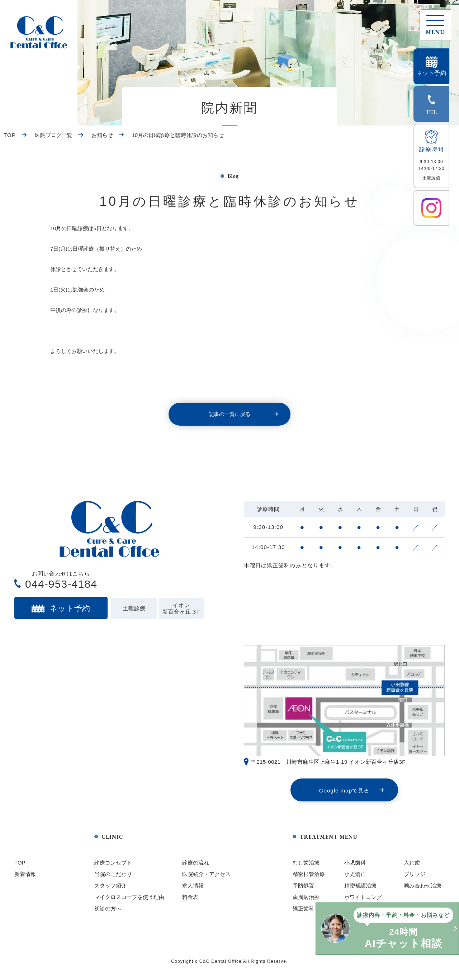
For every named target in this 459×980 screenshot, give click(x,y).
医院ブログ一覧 (54, 135)
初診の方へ (108, 908)
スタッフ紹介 (110, 886)
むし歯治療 (306, 863)
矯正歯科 (303, 908)
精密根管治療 (309, 874)
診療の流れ (196, 863)
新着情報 (25, 874)
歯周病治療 (306, 897)
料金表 (190, 897)
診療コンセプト (113, 863)
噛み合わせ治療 (423, 886)
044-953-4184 (61, 584)
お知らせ (102, 135)
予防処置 (303, 886)
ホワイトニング (363, 897)
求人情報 (193, 886)
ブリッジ (415, 874)
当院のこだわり (113, 874)
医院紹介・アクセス (206, 874)
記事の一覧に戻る (229, 414)
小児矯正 (355, 874)
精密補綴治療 (360, 886)
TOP (10, 135)
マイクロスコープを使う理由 (129, 897)
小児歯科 (355, 863)
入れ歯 (412, 863)
